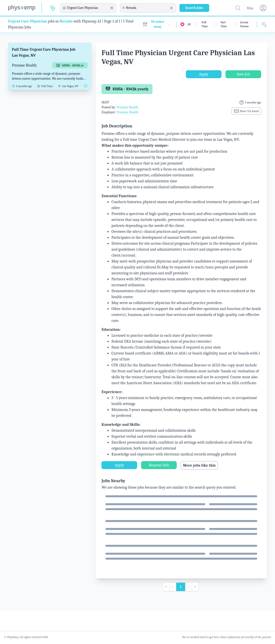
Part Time (224, 24)
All (189, 24)
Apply (204, 74)
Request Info (159, 465)
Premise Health (127, 107)
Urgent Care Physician (27, 21)
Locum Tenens (244, 24)
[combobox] (88, 8)
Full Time (205, 24)
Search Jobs (194, 8)
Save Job (243, 74)
